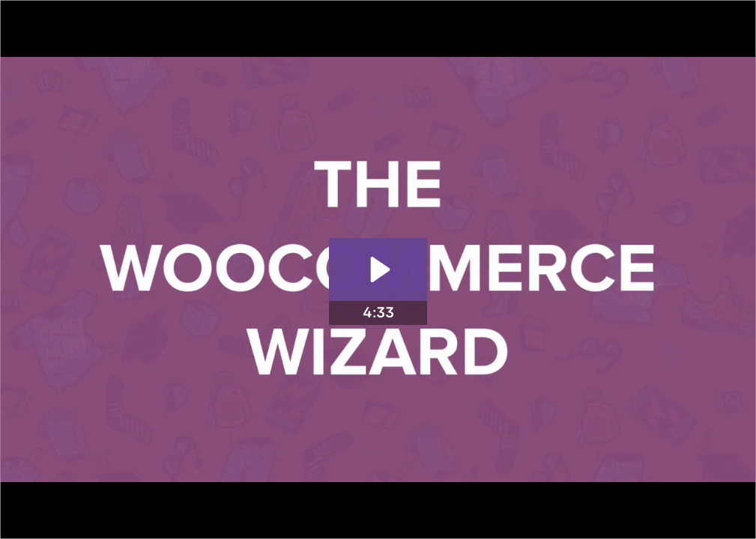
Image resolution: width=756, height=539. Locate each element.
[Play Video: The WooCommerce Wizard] (378, 269)
